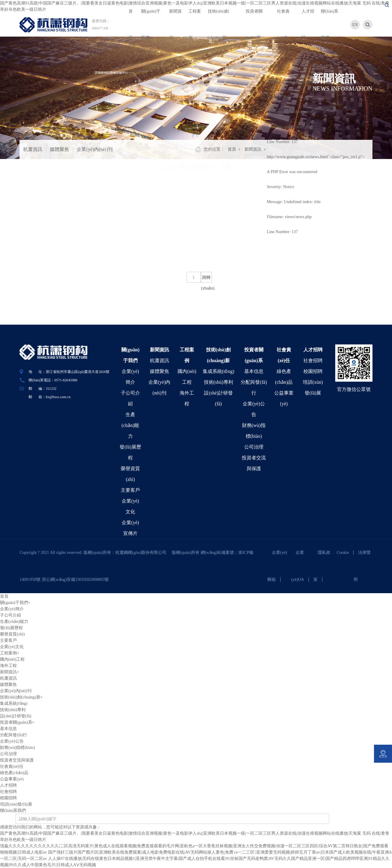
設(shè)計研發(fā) (16, 716)
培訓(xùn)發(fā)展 (16, 804)
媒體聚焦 (59, 149)
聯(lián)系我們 (13, 811)
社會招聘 (313, 360)
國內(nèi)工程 (12, 659)
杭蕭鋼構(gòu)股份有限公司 (143, 553)
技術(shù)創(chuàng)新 (21, 697)
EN (355, 25)
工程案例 (10, 653)
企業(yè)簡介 (12, 609)
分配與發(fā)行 (14, 735)
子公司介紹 (11, 615)
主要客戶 (130, 490)
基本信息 (254, 371)
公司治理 (254, 447)
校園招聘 (313, 371)
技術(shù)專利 (219, 382)
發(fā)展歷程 (11, 628)
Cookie (343, 553)
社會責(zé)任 (12, 766)
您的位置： (214, 149)
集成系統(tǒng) (219, 371)
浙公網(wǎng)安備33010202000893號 (75, 580)
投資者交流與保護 (17, 760)
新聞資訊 (253, 149)
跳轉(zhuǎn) (207, 279)
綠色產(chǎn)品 (14, 773)
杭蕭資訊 (33, 149)
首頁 (232, 149)
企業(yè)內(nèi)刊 (95, 149)
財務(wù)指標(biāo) (17, 748)
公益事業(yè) (12, 779)
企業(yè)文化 (12, 647)
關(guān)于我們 (15, 603)
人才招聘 (313, 350)
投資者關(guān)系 (17, 722)
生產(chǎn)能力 (131, 425)
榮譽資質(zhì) (12, 634)
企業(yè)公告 (12, 741)
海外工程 (8, 666)
